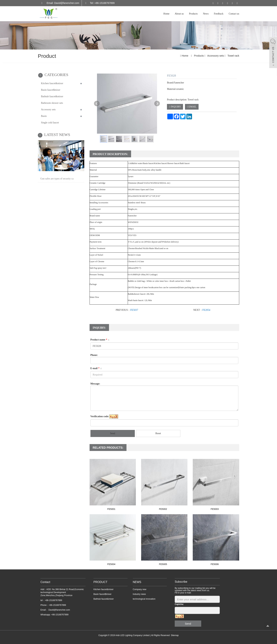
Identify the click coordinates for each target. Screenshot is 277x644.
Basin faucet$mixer (51, 90)
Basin (44, 116)
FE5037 (134, 310)
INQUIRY (175, 107)
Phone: (94, 355)
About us (179, 14)
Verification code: (100, 416)
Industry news (139, 594)
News (206, 14)
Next (157, 104)
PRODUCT (100, 582)
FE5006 (215, 564)
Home (166, 14)
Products (193, 14)
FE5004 (111, 564)
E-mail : (96, 368)
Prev (97, 104)
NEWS (137, 582)
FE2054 (206, 310)
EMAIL (192, 107)
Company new (140, 589)
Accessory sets (216, 56)
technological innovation (144, 599)
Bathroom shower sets (52, 103)
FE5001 (111, 509)
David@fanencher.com (59, 610)
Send (113, 433)
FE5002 (163, 509)
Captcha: (179, 604)
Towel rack (233, 56)
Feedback (219, 14)
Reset (158, 433)
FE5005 (163, 564)
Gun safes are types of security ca (57, 179)
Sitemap (175, 635)
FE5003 (215, 509)
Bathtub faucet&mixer (52, 96)
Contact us (234, 14)
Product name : (100, 340)
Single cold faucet (50, 123)
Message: (95, 384)
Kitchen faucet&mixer (52, 83)
